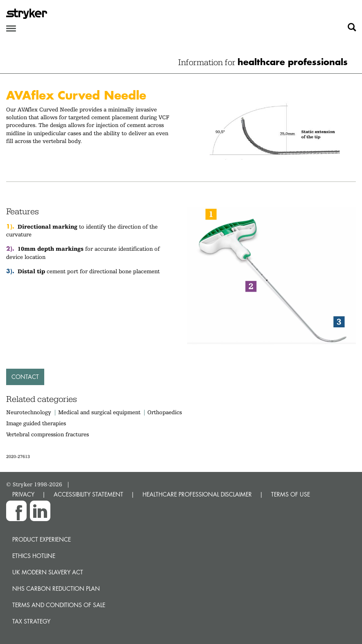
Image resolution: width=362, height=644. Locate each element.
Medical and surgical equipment (100, 412)
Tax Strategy (31, 621)
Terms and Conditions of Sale (59, 605)
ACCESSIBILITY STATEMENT (88, 494)
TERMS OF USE (291, 494)
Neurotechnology (29, 412)
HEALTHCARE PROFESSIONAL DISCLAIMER (197, 494)
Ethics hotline (34, 556)
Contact (25, 377)
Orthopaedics (165, 412)
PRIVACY (23, 494)
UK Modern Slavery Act (48, 572)
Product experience (42, 539)
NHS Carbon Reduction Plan (56, 588)
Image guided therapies (36, 423)
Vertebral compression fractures (48, 434)
